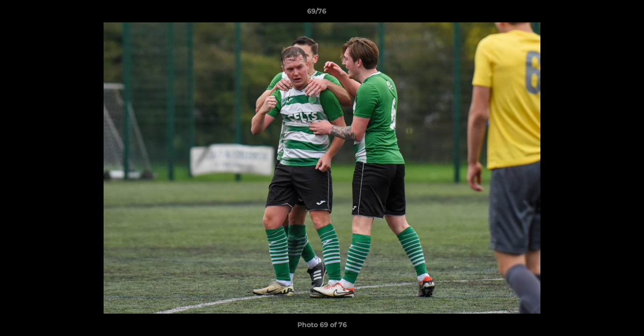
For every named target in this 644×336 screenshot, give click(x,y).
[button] (605, 14)
